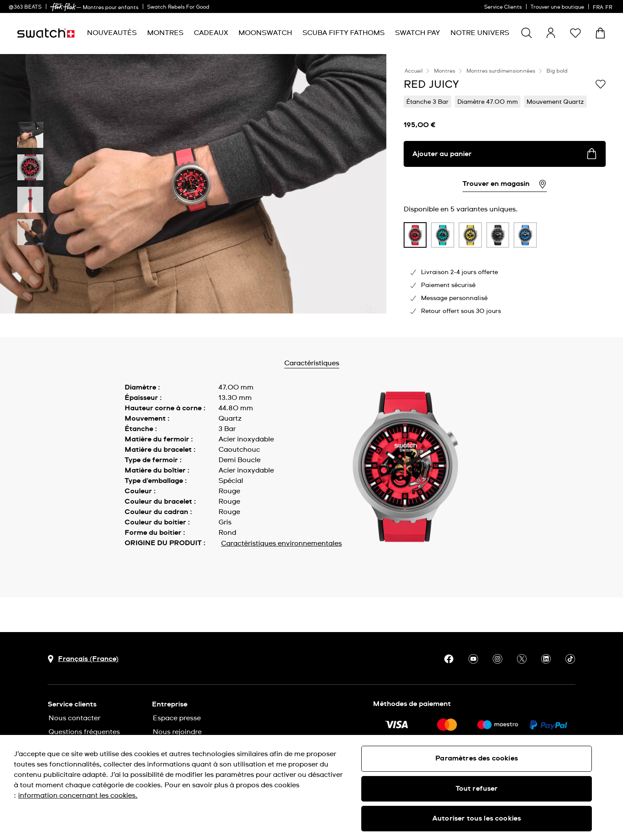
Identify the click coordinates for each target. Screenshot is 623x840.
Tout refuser (477, 789)
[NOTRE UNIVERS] (480, 33)
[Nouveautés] (112, 33)
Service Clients (503, 7)
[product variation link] (415, 235)
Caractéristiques (334, 363)
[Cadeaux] (211, 33)
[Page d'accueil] (46, 33)
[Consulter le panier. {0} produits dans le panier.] (600, 33)
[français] (604, 6)
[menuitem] (112, 33)
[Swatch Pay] (417, 33)
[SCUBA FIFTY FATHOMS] (344, 33)
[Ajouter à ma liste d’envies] (601, 84)
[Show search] (527, 33)
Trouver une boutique (557, 7)
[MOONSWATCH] (265, 33)
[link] (63, 7)
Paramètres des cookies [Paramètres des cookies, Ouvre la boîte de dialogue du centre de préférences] (477, 758)
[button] (575, 33)
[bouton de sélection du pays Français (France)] (83, 659)
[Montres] (165, 33)
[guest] (551, 33)
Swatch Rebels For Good (178, 7)
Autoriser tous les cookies (477, 818)
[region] (311, 787)
